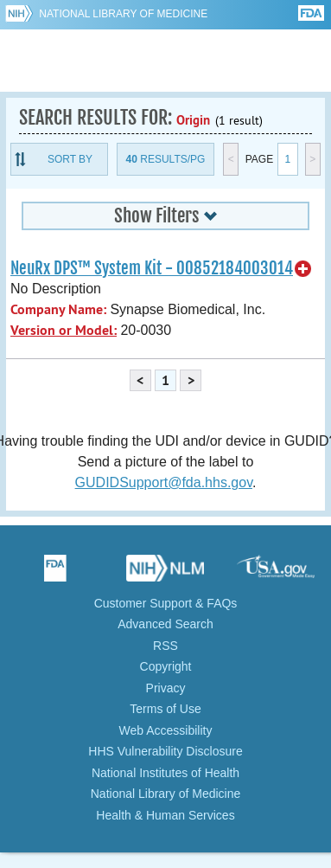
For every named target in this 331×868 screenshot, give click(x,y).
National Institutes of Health (165, 773)
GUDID (165, 61)
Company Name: (58, 309)
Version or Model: (64, 330)
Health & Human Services (165, 815)
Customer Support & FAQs (166, 603)
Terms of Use (165, 709)
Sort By (70, 159)
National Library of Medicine (123, 14)
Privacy (166, 688)
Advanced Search (165, 624)
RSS (165, 646)
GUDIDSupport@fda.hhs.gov (164, 482)
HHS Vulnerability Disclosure (165, 751)
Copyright (166, 666)
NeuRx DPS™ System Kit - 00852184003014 (152, 268)
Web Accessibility (166, 730)
